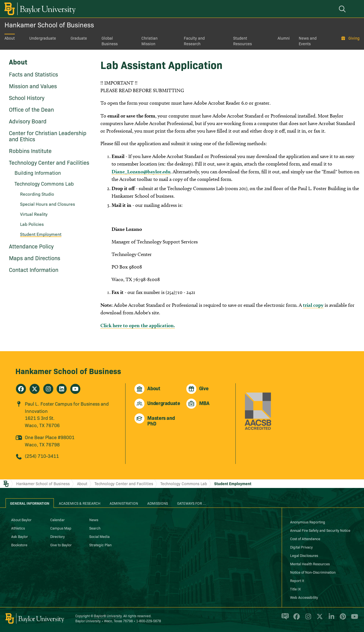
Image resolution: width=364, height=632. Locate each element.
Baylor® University (108, 616)
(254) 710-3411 (42, 456)
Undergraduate (43, 38)
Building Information (38, 173)
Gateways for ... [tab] (192, 503)
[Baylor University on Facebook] (296, 619)
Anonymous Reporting (308, 522)
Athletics (18, 528)
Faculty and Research (194, 41)
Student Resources (243, 41)
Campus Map (61, 528)
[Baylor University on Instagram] (307, 619)
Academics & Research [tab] (80, 503)
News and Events (308, 41)
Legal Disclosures (304, 555)
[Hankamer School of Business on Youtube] (75, 389)
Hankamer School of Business (49, 24)
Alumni (284, 38)
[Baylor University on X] (319, 619)
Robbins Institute (30, 150)
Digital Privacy (301, 547)
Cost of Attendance (305, 538)
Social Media (99, 536)
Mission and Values (33, 86)
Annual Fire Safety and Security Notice (320, 530)
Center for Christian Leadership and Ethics (48, 136)
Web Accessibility (304, 597)
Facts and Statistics (33, 74)
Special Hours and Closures (48, 204)
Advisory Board (28, 121)
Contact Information (34, 269)
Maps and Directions (35, 258)
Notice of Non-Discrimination (313, 572)
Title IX (295, 589)
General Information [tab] (30, 503)
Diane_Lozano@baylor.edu (141, 172)
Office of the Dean (31, 109)
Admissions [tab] (158, 503)
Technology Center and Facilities (49, 162)
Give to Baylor (61, 545)
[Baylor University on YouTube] (353, 619)
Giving (354, 38)
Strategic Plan (100, 545)
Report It (297, 580)
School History (27, 97)
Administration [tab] (124, 503)
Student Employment (41, 234)
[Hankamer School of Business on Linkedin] (62, 389)
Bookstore (19, 545)
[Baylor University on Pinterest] (342, 619)
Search (95, 528)
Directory (57, 536)
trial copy (313, 305)
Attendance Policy (31, 246)
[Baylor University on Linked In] (330, 619)
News (94, 520)
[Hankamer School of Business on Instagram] (48, 389)
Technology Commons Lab (44, 184)
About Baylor (21, 520)
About (10, 38)
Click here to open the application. (138, 325)
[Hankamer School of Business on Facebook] (21, 389)
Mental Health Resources (310, 564)
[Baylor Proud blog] (284, 619)
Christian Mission (150, 41)
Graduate (79, 38)
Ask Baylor (20, 536)
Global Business (110, 41)
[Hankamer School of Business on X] (35, 389)
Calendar (57, 520)
